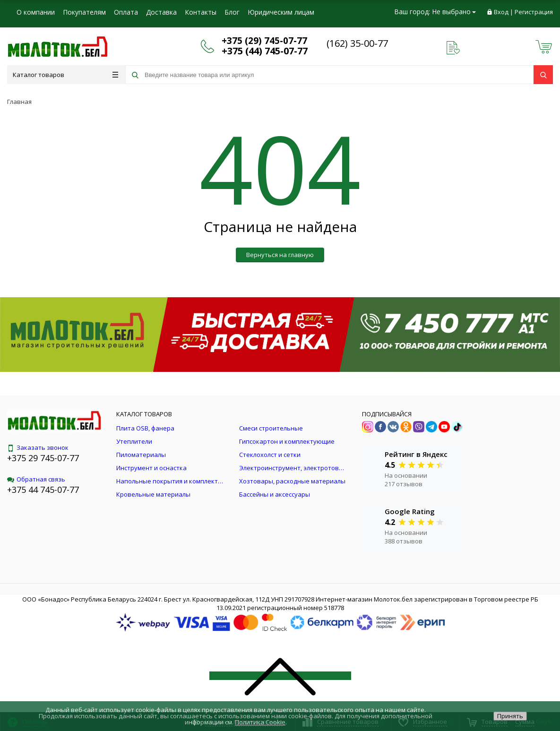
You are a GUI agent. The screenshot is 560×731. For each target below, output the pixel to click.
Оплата (126, 12)
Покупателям (84, 12)
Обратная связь (36, 479)
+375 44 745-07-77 (43, 490)
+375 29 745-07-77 (43, 458)
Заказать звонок (38, 447)
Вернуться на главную (280, 255)
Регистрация (534, 12)
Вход (501, 12)
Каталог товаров (65, 75)
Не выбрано (454, 12)
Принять (510, 716)
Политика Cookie (260, 722)
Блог (232, 12)
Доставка (161, 12)
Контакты (201, 12)
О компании (36, 12)
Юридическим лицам (281, 12)
